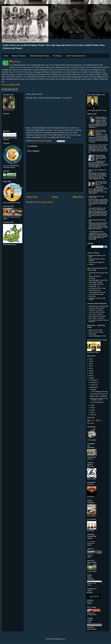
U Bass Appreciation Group (97, 292)
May (92, 410)
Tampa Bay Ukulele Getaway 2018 (97, 221)
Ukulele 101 (91, 264)
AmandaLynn (92, 334)
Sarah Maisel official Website (97, 316)
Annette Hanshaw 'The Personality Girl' (101, 118)
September (94, 387)
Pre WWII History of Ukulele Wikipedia (97, 260)
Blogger (63, 639)
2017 (90, 368)
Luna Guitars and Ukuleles (96, 294)
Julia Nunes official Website (97, 312)
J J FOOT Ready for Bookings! (99, 392)
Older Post (78, 197)
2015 (90, 373)
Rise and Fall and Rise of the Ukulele (97, 256)
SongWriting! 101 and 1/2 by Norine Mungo (96, 197)
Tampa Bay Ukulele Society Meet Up (98, 274)
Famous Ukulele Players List (96, 262)
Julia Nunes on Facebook (96, 314)
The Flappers (57, 56)
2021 (90, 359)
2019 (90, 364)
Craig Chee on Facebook (96, 310)
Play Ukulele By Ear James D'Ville (98, 280)
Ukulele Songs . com (94, 286)
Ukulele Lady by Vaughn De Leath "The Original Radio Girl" (101, 157)
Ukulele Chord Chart (94, 290)
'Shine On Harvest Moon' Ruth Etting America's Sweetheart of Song (101, 132)
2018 (90, 366)
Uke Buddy (92, 278)
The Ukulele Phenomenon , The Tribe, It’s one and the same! (97, 209)
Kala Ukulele (92, 296)
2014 (90, 376)
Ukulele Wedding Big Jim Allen (97, 336)
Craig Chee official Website (97, 308)
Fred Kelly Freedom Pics (96, 232)
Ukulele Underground (95, 276)
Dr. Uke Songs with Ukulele (96, 284)
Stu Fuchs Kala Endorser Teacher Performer (98, 321)
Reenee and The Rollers (95, 330)
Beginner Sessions (19, 56)
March (92, 415)
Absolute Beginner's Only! (39, 56)
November (93, 382)
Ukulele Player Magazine (96, 282)
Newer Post (32, 197)
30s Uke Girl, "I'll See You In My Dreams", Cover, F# (101, 183)
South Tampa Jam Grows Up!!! (99, 394)
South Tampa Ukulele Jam (76, 56)
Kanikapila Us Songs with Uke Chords (97, 299)
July (92, 405)
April (92, 412)
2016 (90, 371)
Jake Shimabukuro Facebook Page (98, 306)
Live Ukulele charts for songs (97, 288)
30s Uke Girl (16, 62)
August (92, 390)
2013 (90, 378)
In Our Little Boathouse (97, 402)
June (92, 408)
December (93, 380)
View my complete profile (11, 85)
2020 (90, 361)
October (93, 385)
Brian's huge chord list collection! (98, 145)
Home (6, 56)
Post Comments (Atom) (44, 202)
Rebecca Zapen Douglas (96, 332)
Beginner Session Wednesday (98, 396)
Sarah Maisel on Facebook (96, 318)
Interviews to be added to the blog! (97, 171)
